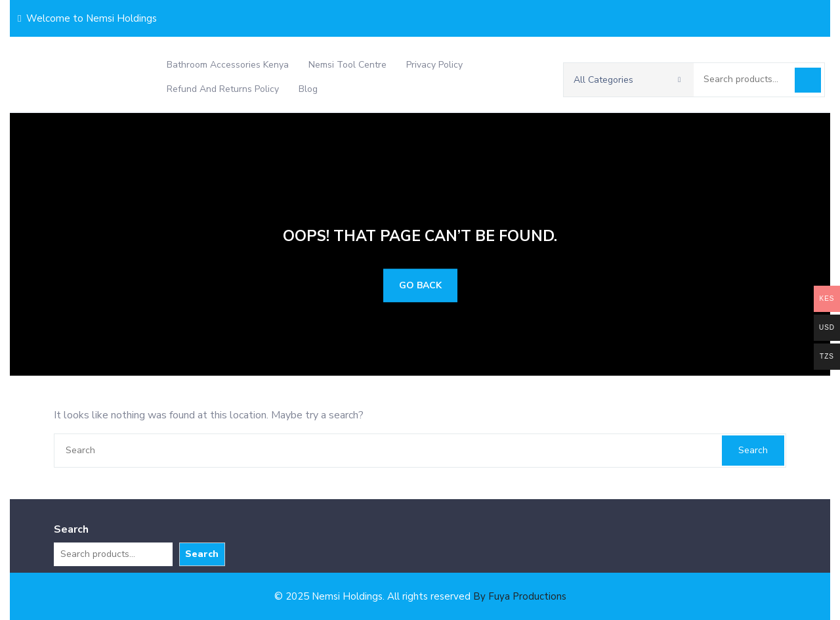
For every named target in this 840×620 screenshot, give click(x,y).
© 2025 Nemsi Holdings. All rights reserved (420, 596)
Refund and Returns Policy (223, 89)
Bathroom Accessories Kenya (228, 65)
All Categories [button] (627, 80)
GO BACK (420, 285)
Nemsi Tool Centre (347, 65)
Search (808, 80)
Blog (308, 89)
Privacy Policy (434, 65)
